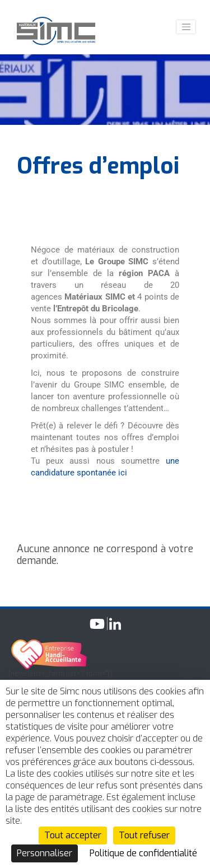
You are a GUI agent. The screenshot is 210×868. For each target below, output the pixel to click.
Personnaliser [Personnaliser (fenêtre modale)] (45, 853)
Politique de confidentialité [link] (143, 853)
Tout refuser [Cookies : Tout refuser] (144, 835)
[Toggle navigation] (186, 27)
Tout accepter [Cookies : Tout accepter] (73, 835)
